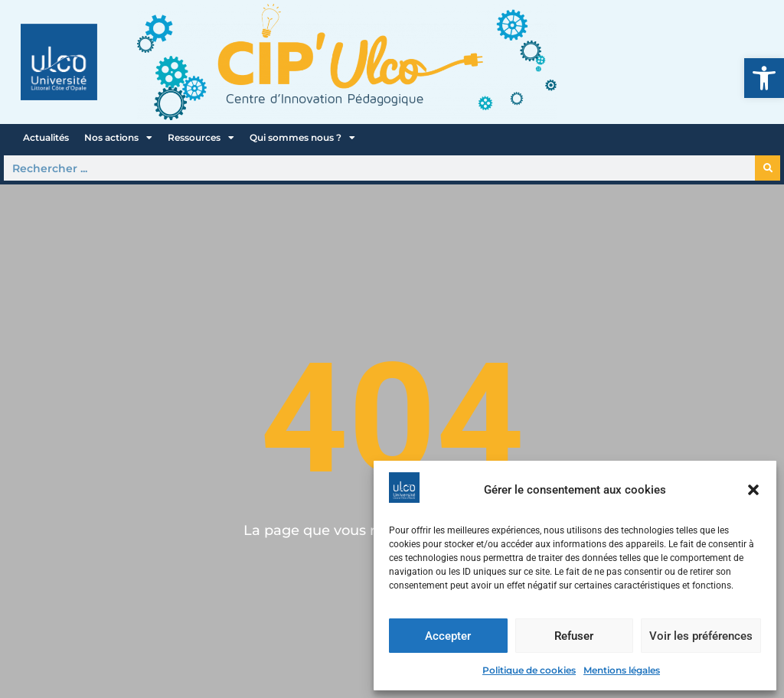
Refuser (574, 636)
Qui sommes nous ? (302, 138)
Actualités (46, 137)
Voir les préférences (701, 636)
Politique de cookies (529, 670)
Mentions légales (622, 670)
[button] (764, 78)
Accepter (448, 636)
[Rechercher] (768, 168)
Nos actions (118, 138)
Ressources (201, 138)
